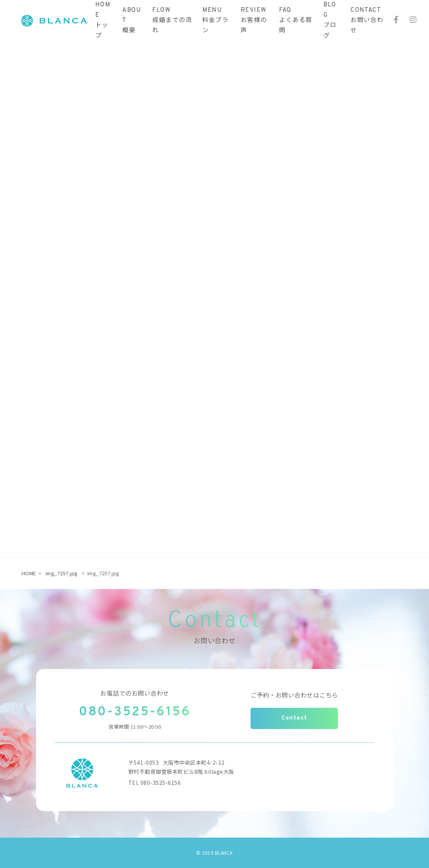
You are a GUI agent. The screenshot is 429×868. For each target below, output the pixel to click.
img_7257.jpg (62, 573)
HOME (29, 573)
